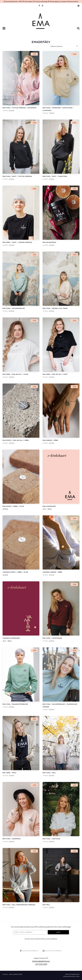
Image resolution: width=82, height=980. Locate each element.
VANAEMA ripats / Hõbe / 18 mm (15, 572)
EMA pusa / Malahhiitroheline (15, 704)
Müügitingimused (72, 974)
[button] (4, 28)
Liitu (58, 932)
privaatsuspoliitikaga (51, 939)
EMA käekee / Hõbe (50, 440)
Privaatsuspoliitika (71, 976)
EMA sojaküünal (49, 242)
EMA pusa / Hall (49, 773)
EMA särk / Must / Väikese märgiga (17, 242)
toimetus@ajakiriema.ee (41, 961)
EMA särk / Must (10, 773)
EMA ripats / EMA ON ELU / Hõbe (16, 440)
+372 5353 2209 (41, 964)
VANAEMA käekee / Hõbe (52, 572)
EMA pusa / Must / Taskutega (55, 176)
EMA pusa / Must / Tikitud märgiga (17, 176)
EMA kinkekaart (49, 506)
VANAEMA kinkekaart (11, 638)
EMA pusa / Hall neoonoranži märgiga (19, 905)
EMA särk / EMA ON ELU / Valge (15, 374)
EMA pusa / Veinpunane (52, 638)
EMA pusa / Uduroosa (12, 839)
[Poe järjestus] (64, 46)
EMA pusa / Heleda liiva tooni (55, 308)
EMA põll (46, 905)
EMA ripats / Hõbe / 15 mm (13, 506)
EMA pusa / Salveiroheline (14, 308)
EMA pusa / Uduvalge (51, 839)
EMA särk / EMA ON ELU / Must (55, 374)
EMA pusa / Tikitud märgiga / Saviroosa (19, 108)
